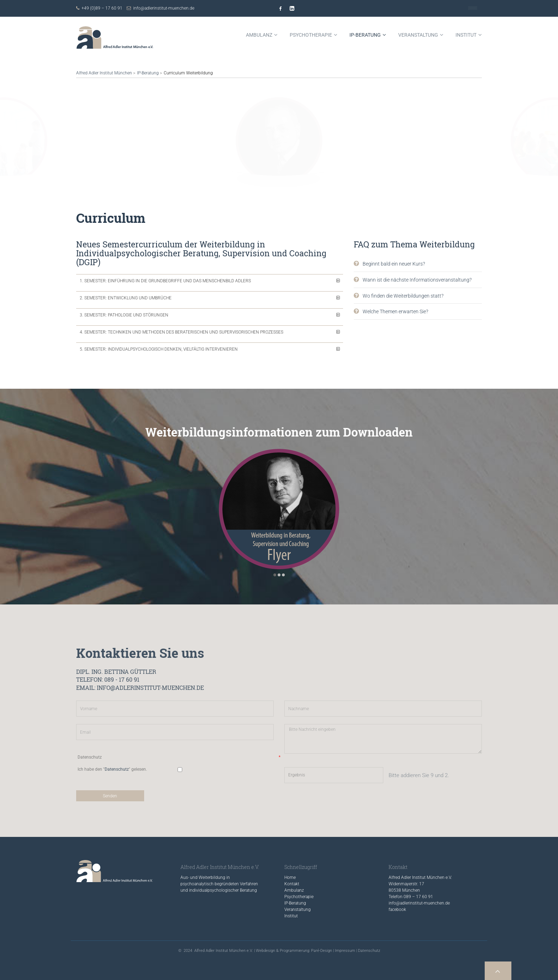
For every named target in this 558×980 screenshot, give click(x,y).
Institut (291, 916)
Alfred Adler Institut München (104, 73)
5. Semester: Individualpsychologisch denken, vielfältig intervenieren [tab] (159, 349)
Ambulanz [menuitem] (259, 35)
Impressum (345, 951)
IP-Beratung (148, 73)
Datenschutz (369, 951)
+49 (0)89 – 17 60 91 (102, 8)
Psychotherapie (299, 897)
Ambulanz (294, 890)
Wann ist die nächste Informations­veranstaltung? (417, 280)
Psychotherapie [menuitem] (311, 35)
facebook (397, 910)
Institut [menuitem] (466, 35)
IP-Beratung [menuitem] (365, 35)
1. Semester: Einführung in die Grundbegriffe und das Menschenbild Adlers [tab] (165, 281)
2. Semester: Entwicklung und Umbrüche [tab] (126, 298)
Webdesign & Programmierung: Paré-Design (294, 951)
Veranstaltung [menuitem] (418, 35)
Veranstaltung (298, 910)
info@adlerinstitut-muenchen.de (164, 8)
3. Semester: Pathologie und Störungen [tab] (124, 315)
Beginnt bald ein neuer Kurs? (394, 264)
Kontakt (473, 8)
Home (290, 877)
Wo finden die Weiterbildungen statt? (403, 296)
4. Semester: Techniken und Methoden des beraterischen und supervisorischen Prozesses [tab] (181, 332)
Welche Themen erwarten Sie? (395, 311)
